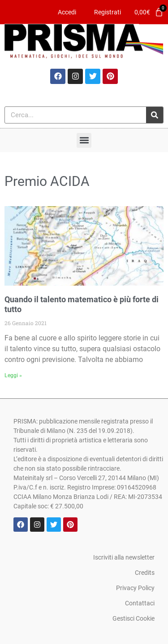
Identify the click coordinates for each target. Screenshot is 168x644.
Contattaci (140, 603)
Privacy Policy (135, 588)
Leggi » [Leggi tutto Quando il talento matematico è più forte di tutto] (13, 375)
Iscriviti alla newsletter (124, 557)
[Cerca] (155, 115)
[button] (84, 140)
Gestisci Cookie (134, 618)
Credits (145, 573)
